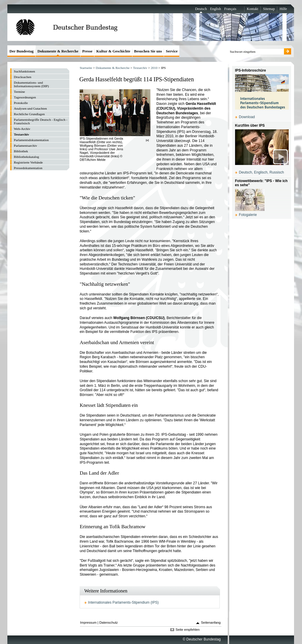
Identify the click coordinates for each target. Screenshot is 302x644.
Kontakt (253, 9)
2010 (154, 68)
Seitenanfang (211, 622)
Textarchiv (140, 68)
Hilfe (283, 9)
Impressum (88, 622)
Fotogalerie (248, 215)
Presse (87, 51)
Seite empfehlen (188, 630)
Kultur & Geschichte (113, 51)
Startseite (86, 68)
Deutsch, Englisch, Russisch (261, 172)
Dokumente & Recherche (113, 68)
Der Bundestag (22, 51)
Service (172, 51)
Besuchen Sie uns (148, 51)
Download (247, 117)
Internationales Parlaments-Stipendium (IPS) (124, 602)
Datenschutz (109, 622)
